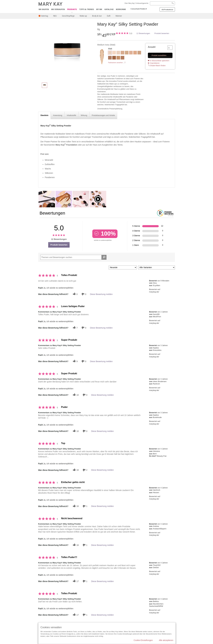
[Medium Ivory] (67, 51)
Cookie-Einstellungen (143, 640)
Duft (109, 16)
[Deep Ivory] (122, 53)
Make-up (83, 16)
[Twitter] (75, 294)
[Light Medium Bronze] (122, 58)
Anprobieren (155, 63)
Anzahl (152, 47)
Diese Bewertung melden (101, 294)
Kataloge (109, 9)
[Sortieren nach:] (123, 267)
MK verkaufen (58, 9)
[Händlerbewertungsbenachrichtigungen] (83, 294)
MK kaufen (44, 9)
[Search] (162, 3)
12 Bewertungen (143, 33)
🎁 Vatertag (43, 16)
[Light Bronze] (118, 58)
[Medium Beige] (135, 53)
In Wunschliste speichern (160, 61)
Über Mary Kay (129, 3)
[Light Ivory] (114, 53)
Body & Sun (97, 16)
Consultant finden (138, 9)
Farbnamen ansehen (115, 63)
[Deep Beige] (139, 53)
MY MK (99, 9)
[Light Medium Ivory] (118, 53)
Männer (119, 16)
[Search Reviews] (74, 257)
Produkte (72, 9)
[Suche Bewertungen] (104, 257)
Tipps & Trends (87, 9)
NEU (55, 16)
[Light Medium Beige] (131, 53)
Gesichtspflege (68, 16)
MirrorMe (121, 9)
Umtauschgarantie (142, 3)
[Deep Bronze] (114, 58)
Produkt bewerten (162, 33)
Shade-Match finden (158, 66)
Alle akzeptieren (166, 640)
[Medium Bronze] (110, 58)
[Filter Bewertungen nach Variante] (157, 267)
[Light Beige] (127, 53)
